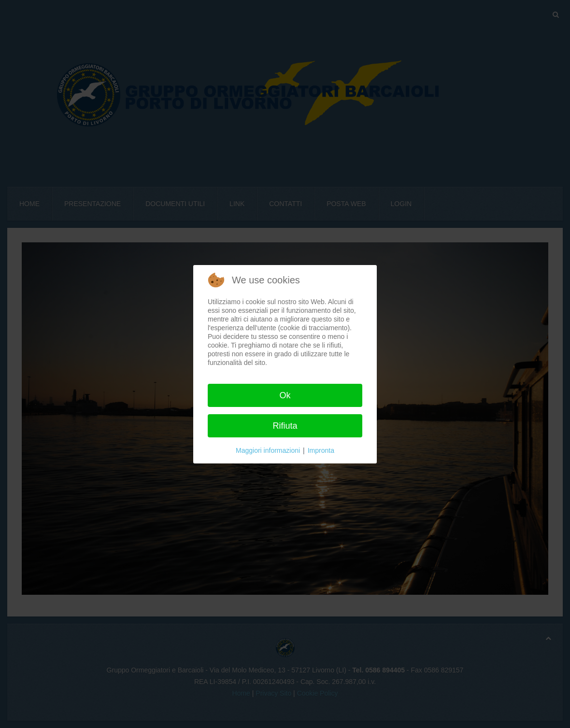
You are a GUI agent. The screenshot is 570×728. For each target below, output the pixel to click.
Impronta (321, 450)
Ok (285, 395)
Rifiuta (285, 426)
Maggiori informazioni (268, 450)
